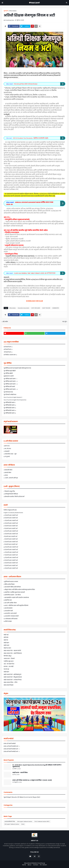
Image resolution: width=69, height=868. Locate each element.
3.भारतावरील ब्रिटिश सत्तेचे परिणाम (12, 587)
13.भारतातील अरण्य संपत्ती (10, 613)
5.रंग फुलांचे (7, 457)
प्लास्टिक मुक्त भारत (9, 661)
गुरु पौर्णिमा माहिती (8, 373)
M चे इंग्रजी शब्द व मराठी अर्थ (11, 547)
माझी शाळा (6, 645)
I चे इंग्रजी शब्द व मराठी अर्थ (10, 537)
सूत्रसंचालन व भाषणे (9, 376)
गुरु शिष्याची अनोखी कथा (10, 395)
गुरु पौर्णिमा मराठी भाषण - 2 (11, 381)
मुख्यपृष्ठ (6, 11)
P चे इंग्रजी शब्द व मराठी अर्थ (11, 555)
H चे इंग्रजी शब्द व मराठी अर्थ (11, 534)
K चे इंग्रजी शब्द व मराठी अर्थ (11, 542)
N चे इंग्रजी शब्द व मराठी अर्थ (11, 550)
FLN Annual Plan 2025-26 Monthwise (26, 84)
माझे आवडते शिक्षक (9, 685)
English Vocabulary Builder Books (13, 513)
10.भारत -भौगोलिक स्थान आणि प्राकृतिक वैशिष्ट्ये (16, 605)
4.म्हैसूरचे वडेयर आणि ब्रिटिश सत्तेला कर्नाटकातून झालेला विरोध (19, 590)
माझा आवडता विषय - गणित (11, 682)
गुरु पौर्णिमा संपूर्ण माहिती (10, 371)
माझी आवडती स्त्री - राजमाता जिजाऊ (13, 680)
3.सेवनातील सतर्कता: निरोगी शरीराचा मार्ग (14, 497)
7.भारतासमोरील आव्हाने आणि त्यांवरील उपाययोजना (16, 598)
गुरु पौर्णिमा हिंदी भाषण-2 (10, 405)
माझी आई (6, 635)
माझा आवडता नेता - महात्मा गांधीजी (12, 651)
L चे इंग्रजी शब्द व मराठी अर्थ (11, 544)
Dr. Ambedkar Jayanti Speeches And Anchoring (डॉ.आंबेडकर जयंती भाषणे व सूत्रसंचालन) (37, 766)
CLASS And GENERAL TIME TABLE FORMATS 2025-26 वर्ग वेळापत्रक (35, 273)
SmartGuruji (41, 863)
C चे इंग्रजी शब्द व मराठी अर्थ (11, 521)
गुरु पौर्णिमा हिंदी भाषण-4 (10, 411)
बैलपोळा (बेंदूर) (8, 656)
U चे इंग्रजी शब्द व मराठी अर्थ (11, 568)
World (23, 824)
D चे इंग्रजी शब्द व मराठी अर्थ (11, 523)
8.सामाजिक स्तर (8, 600)
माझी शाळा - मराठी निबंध (20, 773)
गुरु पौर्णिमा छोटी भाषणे (9, 387)
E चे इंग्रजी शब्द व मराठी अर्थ (11, 526)
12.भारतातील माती (8, 611)
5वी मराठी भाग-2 (8, 347)
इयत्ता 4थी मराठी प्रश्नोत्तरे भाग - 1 (12, 746)
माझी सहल (6, 643)
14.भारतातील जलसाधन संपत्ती (11, 616)
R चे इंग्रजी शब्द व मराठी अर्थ (11, 560)
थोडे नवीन (5, 322)
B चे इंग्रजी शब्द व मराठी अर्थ (11, 518)
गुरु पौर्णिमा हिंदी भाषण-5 (10, 413)
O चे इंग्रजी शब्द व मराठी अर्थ (11, 552)
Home (24, 865)
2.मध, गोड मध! (7, 449)
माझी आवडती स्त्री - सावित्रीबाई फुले (12, 674)
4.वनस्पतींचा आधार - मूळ (10, 454)
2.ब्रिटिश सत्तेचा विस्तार (9, 584)
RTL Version (43, 865)
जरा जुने (64, 322)
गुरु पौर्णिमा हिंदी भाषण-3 (10, 408)
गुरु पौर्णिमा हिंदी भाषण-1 (10, 403)
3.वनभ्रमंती (7, 451)
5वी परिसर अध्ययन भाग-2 (10, 355)
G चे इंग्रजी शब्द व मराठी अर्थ (11, 531)
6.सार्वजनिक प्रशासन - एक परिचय (12, 595)
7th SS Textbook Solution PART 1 (42, 821)
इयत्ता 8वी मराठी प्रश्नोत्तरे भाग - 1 (12, 752)
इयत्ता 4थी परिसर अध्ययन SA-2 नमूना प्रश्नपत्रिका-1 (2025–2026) (32, 780)
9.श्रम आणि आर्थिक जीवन (10, 603)
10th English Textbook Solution (25, 821)
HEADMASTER (56, 308)
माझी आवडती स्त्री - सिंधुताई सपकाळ (13, 677)
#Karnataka (13, 11)
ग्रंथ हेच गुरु (6, 669)
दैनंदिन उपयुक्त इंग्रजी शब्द (10, 510)
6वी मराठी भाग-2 (8, 349)
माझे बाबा (6, 637)
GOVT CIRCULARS (36, 308)
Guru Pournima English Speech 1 (13, 397)
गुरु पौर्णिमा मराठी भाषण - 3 (11, 384)
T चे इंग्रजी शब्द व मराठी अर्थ (11, 566)
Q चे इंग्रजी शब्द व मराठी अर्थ (11, 558)
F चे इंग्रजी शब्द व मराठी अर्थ (11, 529)
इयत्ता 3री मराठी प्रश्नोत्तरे (10, 744)
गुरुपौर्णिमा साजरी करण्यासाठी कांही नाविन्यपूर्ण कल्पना (17, 368)
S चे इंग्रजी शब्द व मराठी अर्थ (11, 563)
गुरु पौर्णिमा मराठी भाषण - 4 (11, 389)
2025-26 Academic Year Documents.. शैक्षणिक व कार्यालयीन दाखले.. (31, 138)
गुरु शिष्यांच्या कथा (8, 392)
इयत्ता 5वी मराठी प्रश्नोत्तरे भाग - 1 (12, 749)
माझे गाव (6, 640)
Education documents (23, 308)
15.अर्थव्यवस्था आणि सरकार (11, 619)
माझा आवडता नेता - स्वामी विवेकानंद (13, 653)
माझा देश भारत (7, 648)
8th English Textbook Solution (12, 824)
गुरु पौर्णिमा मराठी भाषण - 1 (10, 379)
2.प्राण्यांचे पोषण (7, 473)
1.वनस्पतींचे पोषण (8, 470)
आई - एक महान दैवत (9, 664)
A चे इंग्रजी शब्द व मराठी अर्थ (11, 515)
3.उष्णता (6, 475)
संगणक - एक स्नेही (9, 667)
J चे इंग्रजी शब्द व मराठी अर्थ (11, 539)
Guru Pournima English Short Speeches (15, 400)
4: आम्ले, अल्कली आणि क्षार (11, 478)
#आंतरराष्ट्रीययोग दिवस (10, 821)
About (29, 865)
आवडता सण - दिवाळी (9, 659)
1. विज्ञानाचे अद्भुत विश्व (9, 491)
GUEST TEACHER (46, 308)
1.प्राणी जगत (7, 446)
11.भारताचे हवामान (8, 608)
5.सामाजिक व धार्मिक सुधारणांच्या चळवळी (14, 592)
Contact (36, 865)
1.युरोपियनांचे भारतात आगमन (11, 582)
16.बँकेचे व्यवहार (8, 621)
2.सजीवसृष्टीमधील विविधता (11, 494)
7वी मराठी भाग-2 (8, 352)
